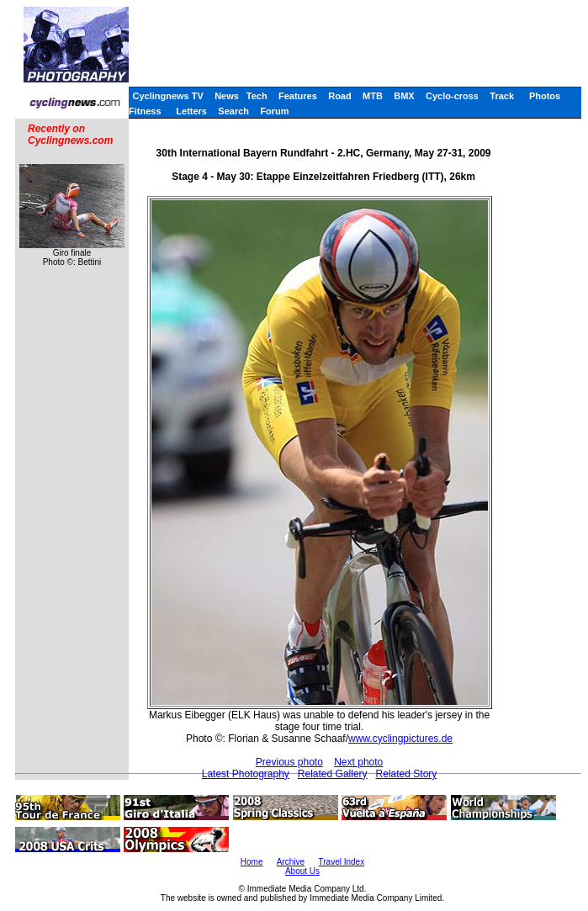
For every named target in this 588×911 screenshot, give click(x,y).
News (227, 96)
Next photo (358, 762)
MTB (373, 96)
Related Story (407, 774)
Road (340, 96)
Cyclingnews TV (167, 96)
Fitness (145, 111)
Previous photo (289, 762)
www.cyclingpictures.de (400, 739)
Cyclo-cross (452, 96)
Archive (291, 862)
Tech (257, 96)
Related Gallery (333, 774)
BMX (404, 96)
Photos (545, 96)
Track (502, 96)
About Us (302, 871)
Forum (274, 111)
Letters (191, 111)
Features (298, 96)
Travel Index (342, 862)
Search (233, 111)
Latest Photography (246, 774)
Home (252, 862)
